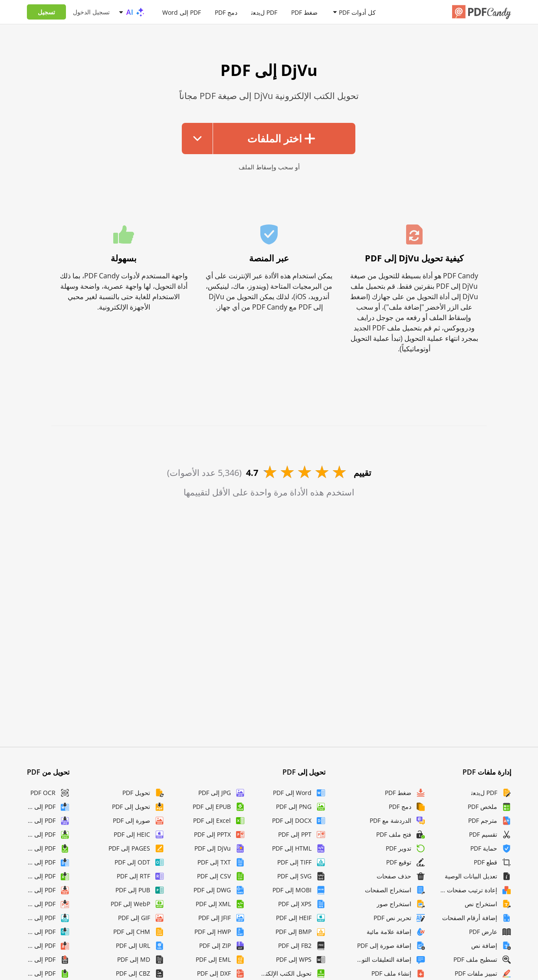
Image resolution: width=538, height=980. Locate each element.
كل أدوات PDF (357, 12)
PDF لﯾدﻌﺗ (264, 12)
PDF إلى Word (182, 12)
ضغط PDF (304, 12)
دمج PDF (226, 12)
